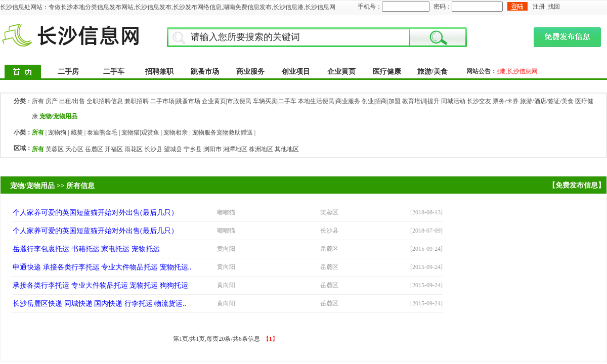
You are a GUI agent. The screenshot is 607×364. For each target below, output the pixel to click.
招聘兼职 (159, 72)
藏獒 (77, 132)
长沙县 (153, 149)
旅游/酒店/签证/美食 (547, 101)
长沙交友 (479, 101)
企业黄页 (341, 72)
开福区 (114, 149)
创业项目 (296, 72)
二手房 (68, 72)
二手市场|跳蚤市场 (175, 101)
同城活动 (453, 101)
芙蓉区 (55, 149)
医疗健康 (387, 72)
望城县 (173, 149)
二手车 (114, 72)
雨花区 (134, 149)
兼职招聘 (137, 101)
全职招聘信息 (105, 101)
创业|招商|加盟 (381, 101)
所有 (38, 101)
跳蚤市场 (205, 72)
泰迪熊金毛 (102, 132)
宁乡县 (193, 149)
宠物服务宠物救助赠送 (223, 132)
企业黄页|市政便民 (227, 101)
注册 (539, 7)
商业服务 (250, 72)
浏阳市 (212, 149)
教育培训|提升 (421, 101)
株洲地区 (261, 149)
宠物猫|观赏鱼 (140, 132)
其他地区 (287, 149)
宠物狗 (57, 132)
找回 (554, 7)
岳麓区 (94, 149)
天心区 (74, 149)
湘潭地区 (235, 149)
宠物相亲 (176, 132)
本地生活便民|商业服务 (329, 101)
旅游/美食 (432, 72)
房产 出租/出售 (65, 101)
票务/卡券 (506, 101)
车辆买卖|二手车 (275, 101)
